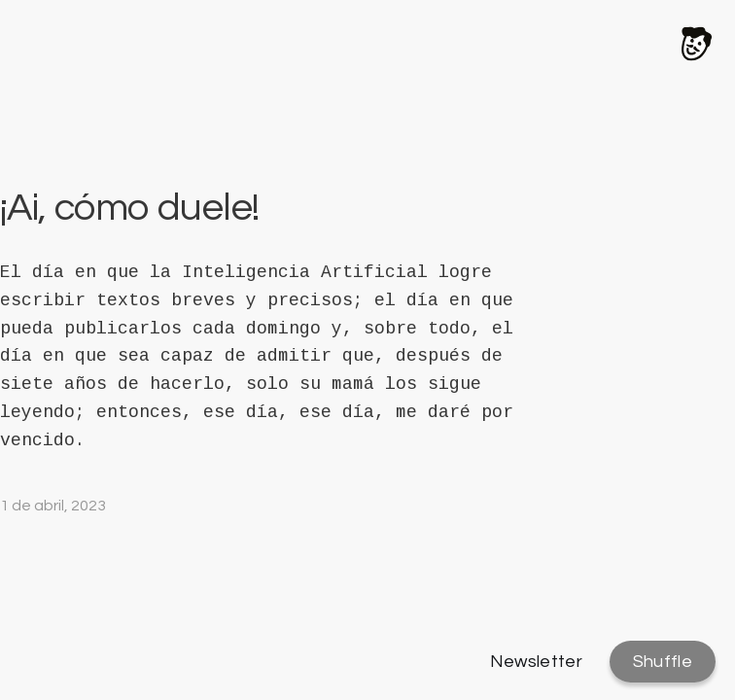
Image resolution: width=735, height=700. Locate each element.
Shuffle (663, 662)
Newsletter (537, 662)
